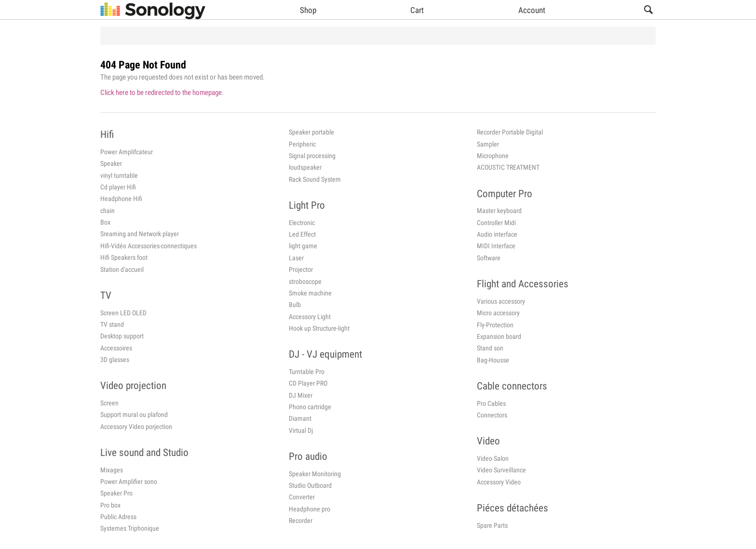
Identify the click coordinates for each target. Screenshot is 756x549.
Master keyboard (499, 211)
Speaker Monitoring (315, 474)
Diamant (300, 418)
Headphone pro (310, 509)
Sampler (488, 144)
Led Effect (302, 234)
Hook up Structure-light (319, 328)
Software (489, 258)
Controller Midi (496, 223)
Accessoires (116, 348)
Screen (109, 403)
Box (105, 222)
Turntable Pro (307, 372)
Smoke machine (310, 293)
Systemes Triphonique (130, 528)
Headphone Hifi (121, 199)
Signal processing (312, 156)
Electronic (302, 223)
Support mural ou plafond (134, 415)
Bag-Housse (493, 360)
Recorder (301, 521)
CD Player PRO (308, 383)
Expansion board (499, 336)
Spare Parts (492, 525)
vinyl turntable (119, 175)
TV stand (112, 324)
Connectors (492, 415)
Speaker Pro (116, 493)
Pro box (110, 505)
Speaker (111, 163)
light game (303, 246)
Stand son (490, 348)
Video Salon (493, 458)
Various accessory (501, 301)
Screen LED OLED (123, 313)
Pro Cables (491, 403)
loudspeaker (305, 167)
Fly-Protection (495, 325)
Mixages (112, 470)
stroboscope (305, 281)
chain (108, 211)
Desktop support (122, 336)
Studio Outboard (310, 485)
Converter (302, 497)
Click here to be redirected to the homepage (161, 93)
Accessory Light (310, 317)
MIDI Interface (496, 246)
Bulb (295, 305)
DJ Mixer (301, 395)
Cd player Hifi (118, 187)
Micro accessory (498, 313)
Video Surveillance (501, 470)
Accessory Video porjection (136, 427)
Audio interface (497, 234)
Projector (301, 269)
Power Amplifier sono (129, 482)
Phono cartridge (310, 407)
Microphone (493, 156)
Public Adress (118, 517)
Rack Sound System (315, 179)
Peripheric (302, 144)
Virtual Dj (301, 430)
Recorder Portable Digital (510, 132)
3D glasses (115, 360)
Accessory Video (499, 482)
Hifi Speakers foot (124, 257)
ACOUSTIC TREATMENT (508, 167)
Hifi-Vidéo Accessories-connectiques (148, 246)
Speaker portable (311, 132)
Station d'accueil (122, 269)
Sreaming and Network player (140, 234)
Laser (296, 258)
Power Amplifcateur (127, 152)
